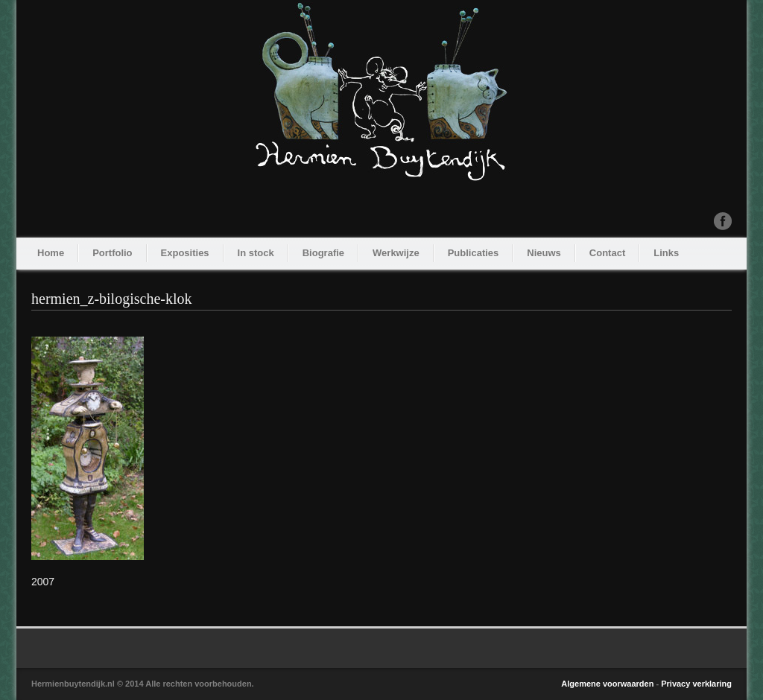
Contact (607, 253)
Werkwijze (396, 253)
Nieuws (544, 253)
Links (666, 253)
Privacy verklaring (696, 684)
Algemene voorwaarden (607, 684)
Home (51, 253)
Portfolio (112, 253)
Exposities (185, 253)
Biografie (323, 253)
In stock (256, 253)
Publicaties (474, 253)
